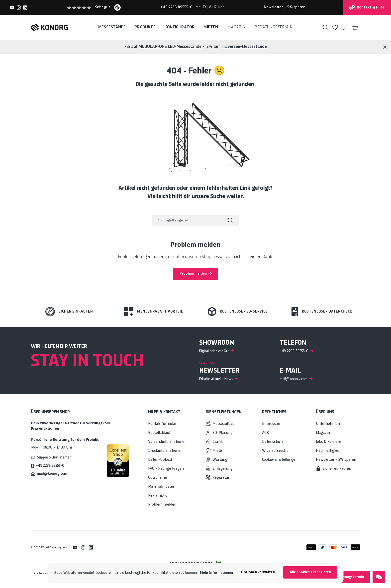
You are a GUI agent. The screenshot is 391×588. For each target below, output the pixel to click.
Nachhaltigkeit (328, 451)
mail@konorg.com (52, 474)
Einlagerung (222, 469)
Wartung (220, 460)
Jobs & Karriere (329, 442)
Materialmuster (161, 487)
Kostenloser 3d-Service (244, 312)
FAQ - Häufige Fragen (166, 469)
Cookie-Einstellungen (280, 460)
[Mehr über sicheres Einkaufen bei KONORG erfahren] (118, 460)
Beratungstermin (349, 577)
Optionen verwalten (258, 572)
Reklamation (159, 496)
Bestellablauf (159, 433)
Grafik (218, 442)
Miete (217, 451)
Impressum (272, 424)
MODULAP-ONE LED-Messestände (170, 47)
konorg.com (59, 548)
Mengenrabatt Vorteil (160, 312)
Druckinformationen (165, 451)
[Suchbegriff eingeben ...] (187, 221)
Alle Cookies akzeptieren (310, 572)
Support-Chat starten (54, 457)
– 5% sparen (285, 7)
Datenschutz (273, 442)
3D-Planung (222, 433)
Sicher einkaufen (76, 312)
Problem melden (196, 273)
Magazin (323, 433)
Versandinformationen (167, 442)
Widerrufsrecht (275, 451)
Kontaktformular (162, 424)
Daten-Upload (160, 460)
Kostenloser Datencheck (327, 312)
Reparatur (221, 478)
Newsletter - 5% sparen (336, 460)
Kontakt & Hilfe (367, 7)
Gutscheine (157, 478)
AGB (266, 433)
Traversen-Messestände (244, 47)
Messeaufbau (223, 424)
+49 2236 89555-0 (50, 466)
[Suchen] (325, 27)
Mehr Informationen (216, 573)
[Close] (385, 47)
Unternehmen (328, 424)
